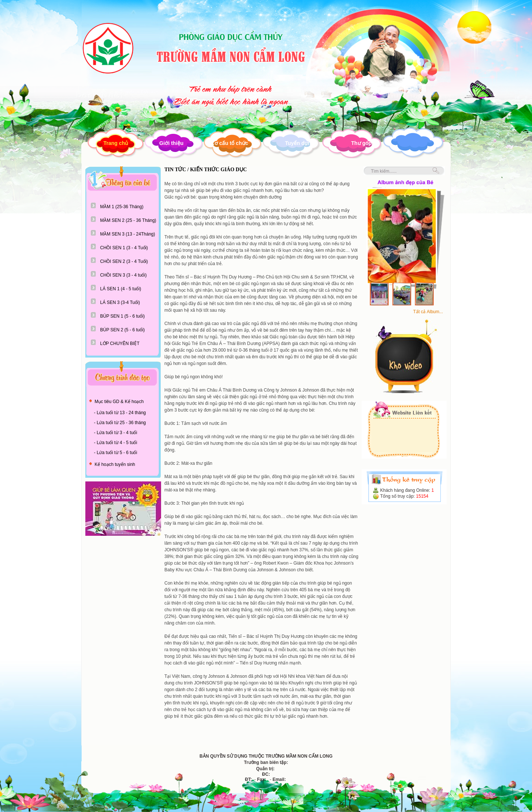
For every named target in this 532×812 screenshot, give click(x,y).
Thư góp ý (363, 143)
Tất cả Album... (428, 312)
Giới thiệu (171, 143)
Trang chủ (116, 143)
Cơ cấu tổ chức (230, 143)
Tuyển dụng (299, 143)
